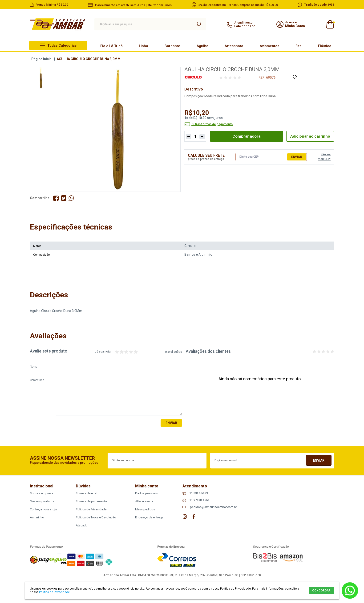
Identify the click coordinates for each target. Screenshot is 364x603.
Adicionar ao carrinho (309, 136)
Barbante (172, 46)
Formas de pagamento (91, 502)
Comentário (37, 380)
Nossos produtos (42, 502)
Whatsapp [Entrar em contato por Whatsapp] (350, 591)
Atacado (82, 526)
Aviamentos (269, 46)
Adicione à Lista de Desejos (294, 77)
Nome (34, 367)
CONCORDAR (321, 591)
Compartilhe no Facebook (56, 198)
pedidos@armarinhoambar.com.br (213, 507)
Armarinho (37, 518)
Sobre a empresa (42, 494)
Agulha (202, 46)
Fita (299, 46)
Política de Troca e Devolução (96, 518)
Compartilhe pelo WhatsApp (71, 198)
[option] (41, 78)
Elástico (325, 46)
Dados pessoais (146, 494)
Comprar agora (245, 136)
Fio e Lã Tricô (111, 46)
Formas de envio (87, 494)
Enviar (297, 157)
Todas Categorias (62, 45)
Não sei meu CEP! (324, 157)
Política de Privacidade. (55, 592)
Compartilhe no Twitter (64, 198)
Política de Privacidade (91, 510)
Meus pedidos (145, 510)
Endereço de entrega (149, 518)
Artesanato (234, 46)
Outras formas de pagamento (212, 124)
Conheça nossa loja (43, 510)
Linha (144, 46)
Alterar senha (144, 502)
